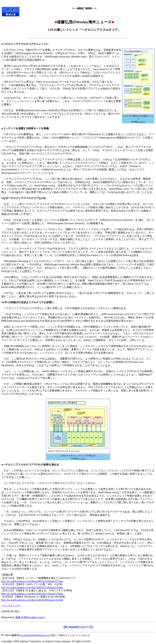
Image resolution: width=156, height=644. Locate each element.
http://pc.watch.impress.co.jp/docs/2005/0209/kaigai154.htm (32, 600)
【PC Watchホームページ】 (78, 627)
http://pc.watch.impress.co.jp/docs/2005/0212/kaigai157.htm (32, 581)
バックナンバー (12, 605)
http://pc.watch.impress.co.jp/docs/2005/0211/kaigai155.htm (32, 594)
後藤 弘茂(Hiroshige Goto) (29, 617)
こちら (142, 122)
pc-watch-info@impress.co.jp (35, 635)
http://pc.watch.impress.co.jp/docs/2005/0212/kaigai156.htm (32, 587)
